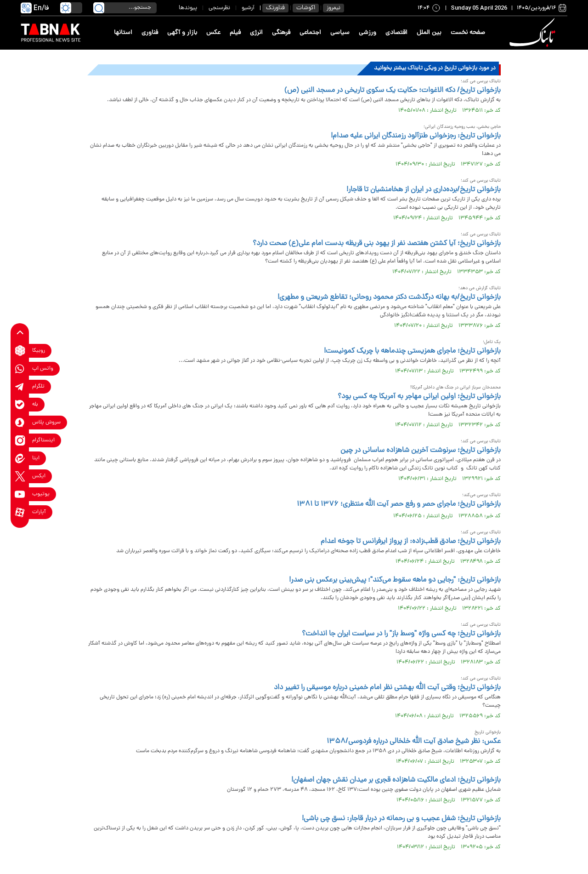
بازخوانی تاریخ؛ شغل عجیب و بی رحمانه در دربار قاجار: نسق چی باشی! (401, 819)
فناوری (150, 33)
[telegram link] (20, 386)
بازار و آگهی (182, 33)
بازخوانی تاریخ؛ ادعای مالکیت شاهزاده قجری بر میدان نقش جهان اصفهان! (396, 780)
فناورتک (275, 8)
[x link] (20, 476)
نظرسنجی (219, 8)
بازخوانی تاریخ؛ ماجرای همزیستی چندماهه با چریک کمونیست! (412, 351)
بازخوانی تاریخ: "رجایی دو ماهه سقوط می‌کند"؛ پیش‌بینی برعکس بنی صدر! (395, 580)
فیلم (235, 33)
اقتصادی (396, 33)
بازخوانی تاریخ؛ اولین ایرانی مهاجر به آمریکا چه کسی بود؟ (419, 397)
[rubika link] (20, 351)
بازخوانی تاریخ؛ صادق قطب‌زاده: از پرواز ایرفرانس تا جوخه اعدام (411, 542)
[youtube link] (20, 494)
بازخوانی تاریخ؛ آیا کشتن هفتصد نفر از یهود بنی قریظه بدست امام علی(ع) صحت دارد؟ (377, 244)
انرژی (256, 33)
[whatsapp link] (20, 368)
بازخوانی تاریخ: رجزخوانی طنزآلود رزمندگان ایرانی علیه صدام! (416, 136)
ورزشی (367, 33)
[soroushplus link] (20, 422)
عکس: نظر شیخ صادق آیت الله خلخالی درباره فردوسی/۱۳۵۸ (414, 742)
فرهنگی (281, 33)
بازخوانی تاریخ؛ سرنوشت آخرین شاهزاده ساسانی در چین (421, 451)
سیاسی (340, 33)
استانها (123, 33)
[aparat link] (20, 512)
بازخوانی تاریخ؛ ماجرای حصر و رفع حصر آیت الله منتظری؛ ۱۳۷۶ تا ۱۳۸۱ (399, 504)
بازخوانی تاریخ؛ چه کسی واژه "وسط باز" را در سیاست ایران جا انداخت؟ (401, 634)
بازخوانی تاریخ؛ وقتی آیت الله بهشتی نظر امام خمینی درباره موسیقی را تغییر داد (387, 688)
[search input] (125, 8)
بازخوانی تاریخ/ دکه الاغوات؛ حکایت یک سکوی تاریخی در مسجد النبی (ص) (393, 91)
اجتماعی (310, 33)
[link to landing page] (534, 33)
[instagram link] (20, 440)
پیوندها (188, 8)
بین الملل (429, 33)
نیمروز (334, 8)
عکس (213, 33)
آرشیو (248, 8)
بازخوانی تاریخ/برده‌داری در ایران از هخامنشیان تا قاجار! (424, 190)
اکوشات (306, 8)
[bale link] (20, 404)
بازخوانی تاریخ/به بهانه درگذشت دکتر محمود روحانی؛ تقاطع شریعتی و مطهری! (389, 297)
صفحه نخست (468, 33)
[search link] (99, 8)
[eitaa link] (20, 458)
